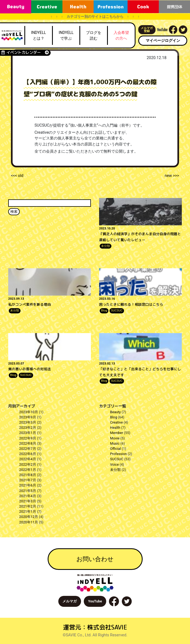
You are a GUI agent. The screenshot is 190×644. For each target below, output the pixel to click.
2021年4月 (28, 496)
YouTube (95, 601)
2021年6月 (28, 485)
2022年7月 (28, 449)
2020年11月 (29, 522)
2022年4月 (28, 459)
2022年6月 (28, 454)
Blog (104, 311)
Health (115, 428)
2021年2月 (28, 506)
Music (115, 443)
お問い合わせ (95, 559)
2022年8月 (28, 443)
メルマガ (70, 601)
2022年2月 (28, 464)
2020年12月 (29, 517)
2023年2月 (28, 428)
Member (117, 433)
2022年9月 (28, 438)
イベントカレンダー (25, 53)
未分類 (106, 246)
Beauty (115, 412)
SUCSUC (117, 311)
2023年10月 (29, 412)
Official (116, 449)
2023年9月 (28, 417)
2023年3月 (28, 422)
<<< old (17, 176)
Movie (115, 438)
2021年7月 (28, 480)
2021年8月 (28, 475)
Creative (116, 422)
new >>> (172, 176)
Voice (114, 464)
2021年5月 (28, 491)
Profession (118, 454)
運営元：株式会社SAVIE (95, 627)
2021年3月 (28, 501)
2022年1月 (28, 470)
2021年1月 (28, 512)
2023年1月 (28, 433)
